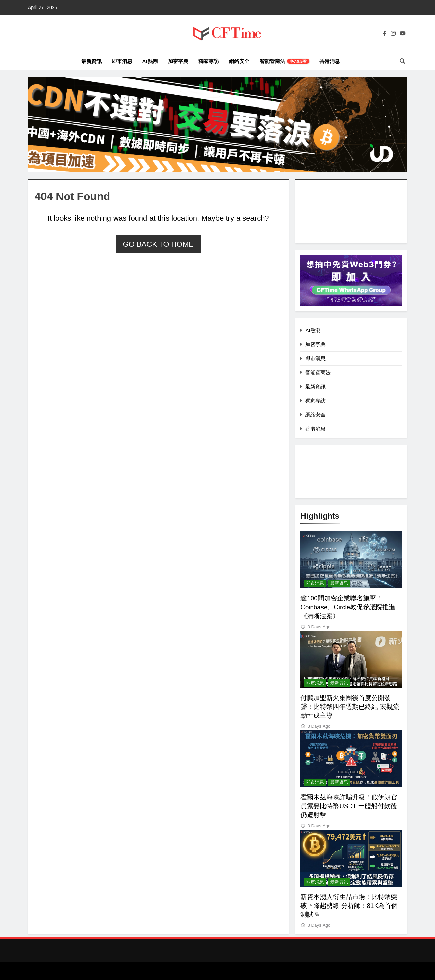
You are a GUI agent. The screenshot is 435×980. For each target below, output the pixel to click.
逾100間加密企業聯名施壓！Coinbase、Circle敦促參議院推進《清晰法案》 (348, 607)
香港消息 (330, 61)
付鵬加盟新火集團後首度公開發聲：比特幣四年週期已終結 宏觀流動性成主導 (350, 707)
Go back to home (158, 244)
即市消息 (122, 61)
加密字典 (178, 61)
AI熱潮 (150, 61)
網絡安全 (239, 61)
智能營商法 (284, 61)
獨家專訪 (209, 61)
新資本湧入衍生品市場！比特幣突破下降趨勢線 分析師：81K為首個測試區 (349, 906)
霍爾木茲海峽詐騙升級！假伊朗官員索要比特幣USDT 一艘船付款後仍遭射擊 (349, 806)
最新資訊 (91, 61)
